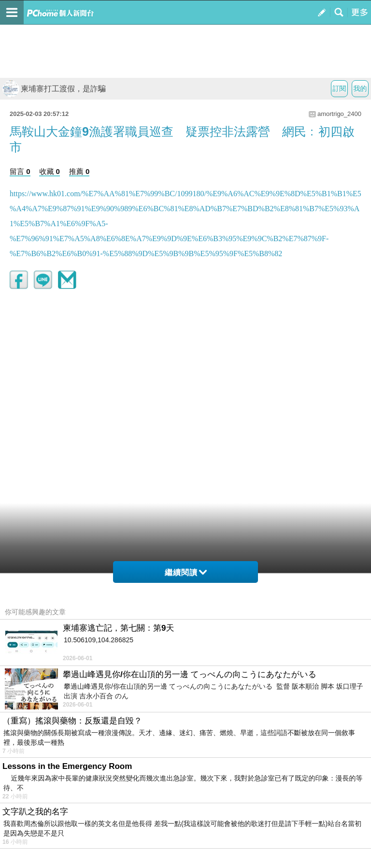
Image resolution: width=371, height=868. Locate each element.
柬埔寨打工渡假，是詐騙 (54, 89)
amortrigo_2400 (339, 114)
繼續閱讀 (186, 572)
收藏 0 (50, 171)
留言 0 (20, 171)
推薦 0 (79, 171)
